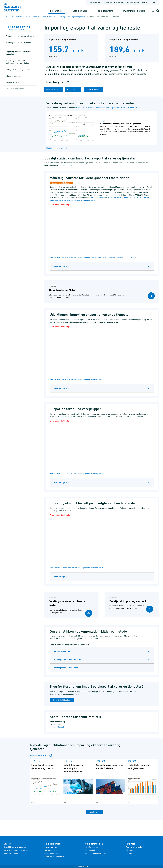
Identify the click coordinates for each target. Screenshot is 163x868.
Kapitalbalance (12, 82)
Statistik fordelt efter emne (35, 17)
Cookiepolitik (90, 850)
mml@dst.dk (59, 727)
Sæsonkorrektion (92, 89)
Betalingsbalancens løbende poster (21, 36)
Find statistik (57, 11)
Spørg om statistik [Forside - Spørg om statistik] (133, 2)
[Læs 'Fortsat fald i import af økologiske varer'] (142, 782)
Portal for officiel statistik (55, 857)
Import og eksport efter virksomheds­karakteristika (17, 62)
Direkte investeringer (15, 89)
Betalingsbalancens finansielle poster (19, 44)
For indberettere (105, 11)
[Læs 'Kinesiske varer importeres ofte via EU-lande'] (110, 782)
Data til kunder (80, 11)
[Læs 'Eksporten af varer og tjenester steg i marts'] (46, 782)
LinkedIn (129, 853)
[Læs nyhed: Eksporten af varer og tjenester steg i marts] (101, 128)
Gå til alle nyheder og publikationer (61, 148)
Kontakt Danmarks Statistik (15, 847)
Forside (6, 17)
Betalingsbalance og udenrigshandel (72, 17)
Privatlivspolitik (91, 847)
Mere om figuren (61, 266)
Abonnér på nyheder (134, 847)
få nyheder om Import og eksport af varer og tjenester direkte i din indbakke (106, 108)
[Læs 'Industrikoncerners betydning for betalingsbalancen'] (78, 782)
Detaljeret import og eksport (18, 69)
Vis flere (94, 812)
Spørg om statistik (11, 853)
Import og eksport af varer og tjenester (19, 53)
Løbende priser (53, 89)
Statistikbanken (95, 2)
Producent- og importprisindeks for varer (124, 198)
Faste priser (72, 89)
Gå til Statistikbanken (62, 700)
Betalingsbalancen (97, 198)
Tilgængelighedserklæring (96, 853)
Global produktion (14, 76)
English (153, 2)
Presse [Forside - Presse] (145, 2)
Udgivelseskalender (52, 853)
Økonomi (52, 17)
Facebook (130, 850)
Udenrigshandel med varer (66, 668)
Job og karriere (51, 850)
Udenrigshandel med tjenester (67, 659)
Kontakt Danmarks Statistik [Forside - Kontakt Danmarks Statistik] (113, 2)
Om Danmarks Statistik (134, 11)
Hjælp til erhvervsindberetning (16, 850)
